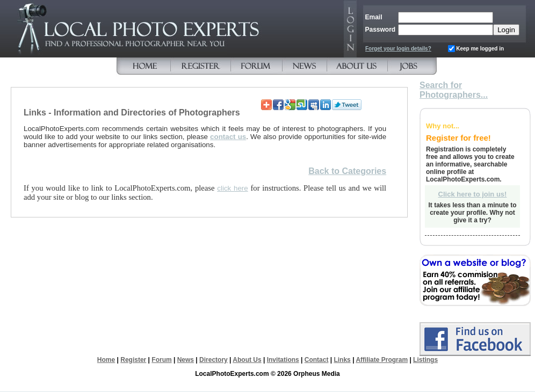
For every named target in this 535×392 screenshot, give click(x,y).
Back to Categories (347, 171)
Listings (425, 360)
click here (232, 188)
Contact (317, 360)
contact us (228, 137)
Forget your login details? (398, 49)
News (186, 360)
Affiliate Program (382, 360)
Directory (214, 360)
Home (106, 360)
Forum (161, 360)
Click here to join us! (473, 194)
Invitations (283, 360)
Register (133, 360)
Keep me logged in (480, 49)
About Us (247, 360)
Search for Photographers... (454, 90)
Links (342, 360)
